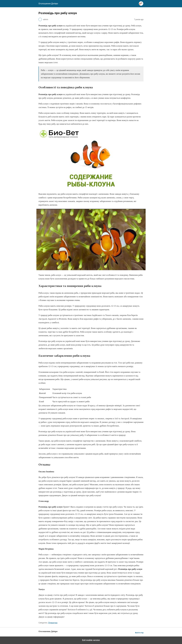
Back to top (139, 633)
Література (53, 623)
